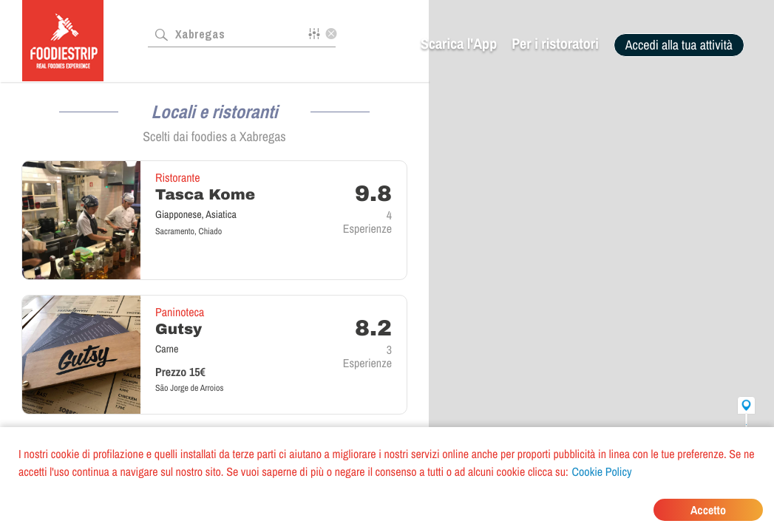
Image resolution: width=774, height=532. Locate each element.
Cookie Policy (602, 471)
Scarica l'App (459, 44)
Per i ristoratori (555, 44)
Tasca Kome (205, 195)
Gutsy (179, 330)
